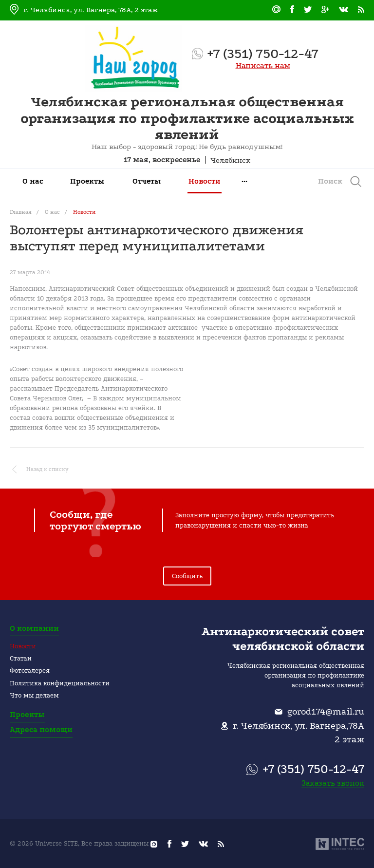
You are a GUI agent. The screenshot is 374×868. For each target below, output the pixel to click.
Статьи (21, 658)
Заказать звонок (333, 783)
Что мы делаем (34, 695)
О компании (34, 628)
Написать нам (263, 66)
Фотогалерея (30, 670)
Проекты (27, 715)
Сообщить (187, 576)
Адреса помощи (41, 730)
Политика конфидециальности (60, 683)
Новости (23, 646)
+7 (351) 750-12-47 (263, 54)
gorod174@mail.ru (326, 712)
